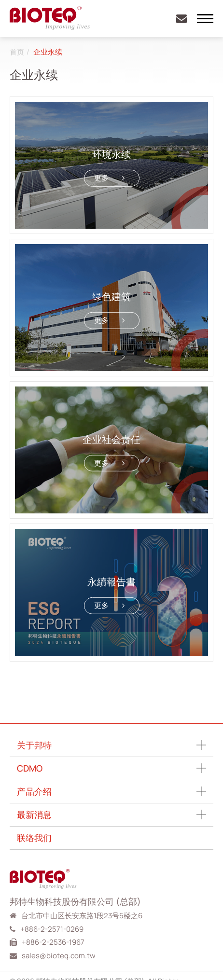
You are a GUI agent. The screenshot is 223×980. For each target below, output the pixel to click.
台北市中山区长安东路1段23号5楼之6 (82, 916)
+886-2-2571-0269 (52, 929)
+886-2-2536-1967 (53, 942)
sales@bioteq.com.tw (59, 956)
